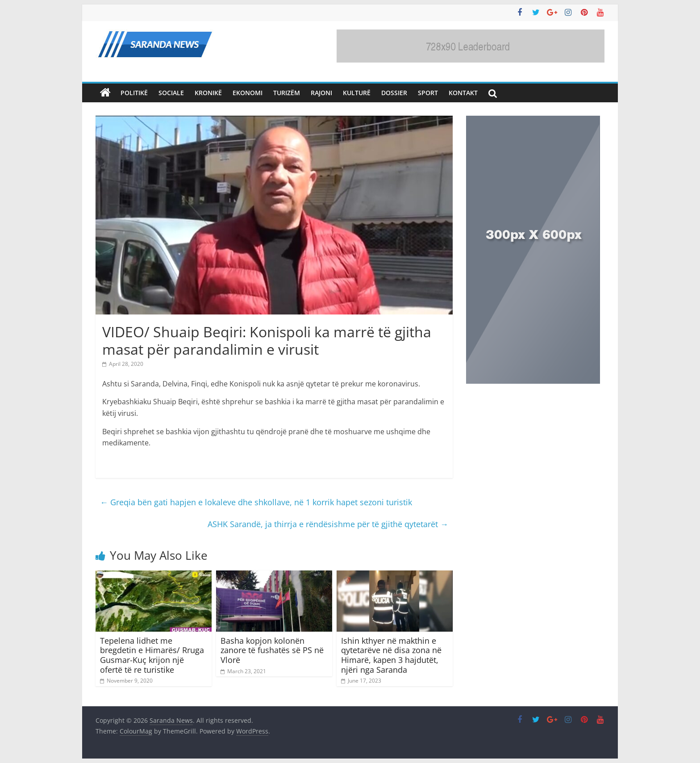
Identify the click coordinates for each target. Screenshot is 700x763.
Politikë (134, 93)
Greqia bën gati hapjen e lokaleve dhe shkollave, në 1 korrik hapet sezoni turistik (256, 502)
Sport (428, 93)
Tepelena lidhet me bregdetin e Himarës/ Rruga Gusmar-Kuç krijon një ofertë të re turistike (152, 655)
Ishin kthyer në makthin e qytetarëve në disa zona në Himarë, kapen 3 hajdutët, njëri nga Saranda (391, 655)
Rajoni (321, 93)
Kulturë (357, 93)
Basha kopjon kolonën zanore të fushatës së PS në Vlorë (272, 650)
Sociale (171, 93)
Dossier (394, 93)
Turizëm (287, 93)
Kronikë (208, 93)
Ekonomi (248, 93)
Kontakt (463, 93)
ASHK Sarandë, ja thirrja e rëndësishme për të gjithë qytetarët (328, 524)
